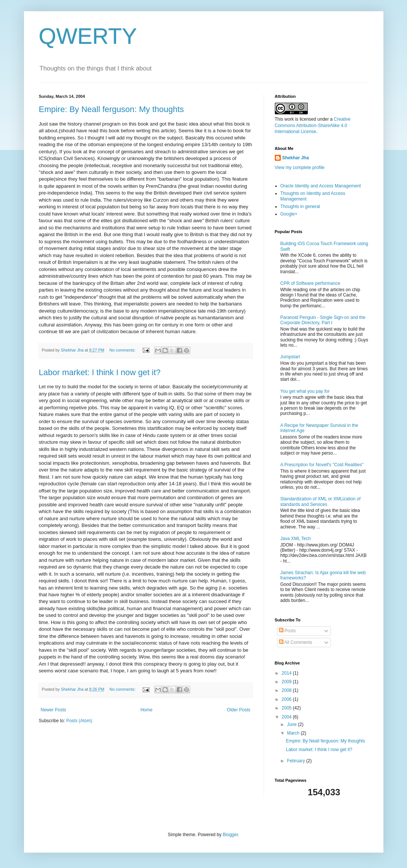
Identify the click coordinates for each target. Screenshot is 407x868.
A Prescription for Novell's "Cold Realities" (322, 465)
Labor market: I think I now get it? (100, 372)
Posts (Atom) (79, 721)
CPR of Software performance (310, 283)
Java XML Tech (296, 539)
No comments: (123, 350)
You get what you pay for (305, 391)
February (296, 761)
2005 (287, 708)
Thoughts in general (300, 207)
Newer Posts (54, 710)
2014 (287, 673)
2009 (287, 682)
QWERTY (88, 36)
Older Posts (239, 710)
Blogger (230, 835)
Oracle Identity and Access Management (321, 186)
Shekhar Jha (296, 158)
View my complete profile (300, 168)
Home (146, 710)
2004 (287, 717)
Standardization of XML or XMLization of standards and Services (321, 501)
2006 (287, 699)
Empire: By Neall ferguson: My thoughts (112, 109)
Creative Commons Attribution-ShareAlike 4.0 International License (313, 126)
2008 (287, 690)
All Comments (296, 642)
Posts (287, 631)
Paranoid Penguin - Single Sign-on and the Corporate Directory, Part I (323, 320)
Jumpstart (290, 357)
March (294, 733)
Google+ (289, 214)
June (292, 724)
